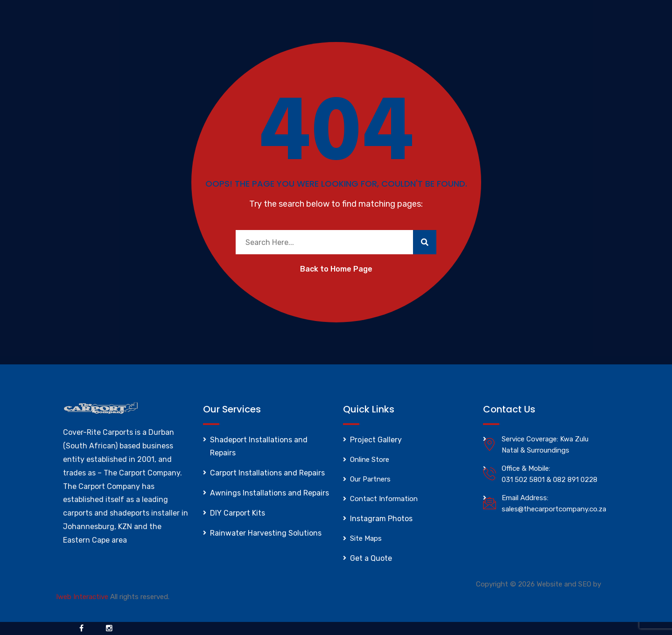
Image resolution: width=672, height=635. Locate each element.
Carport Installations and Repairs (267, 473)
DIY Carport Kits (238, 513)
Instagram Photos (381, 519)
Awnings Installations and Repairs (269, 493)
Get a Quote (371, 558)
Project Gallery (376, 440)
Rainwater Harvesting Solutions (266, 533)
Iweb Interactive (82, 597)
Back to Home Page (336, 269)
